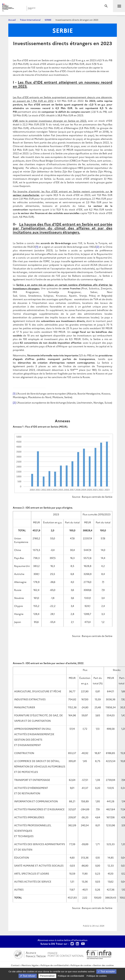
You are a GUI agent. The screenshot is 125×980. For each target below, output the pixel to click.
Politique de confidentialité (55, 965)
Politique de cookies (81, 965)
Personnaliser (47, 976)
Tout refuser (28, 976)
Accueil (12, 20)
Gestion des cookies (103, 965)
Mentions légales (30, 965)
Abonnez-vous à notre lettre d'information (62, 940)
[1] (37, 247)
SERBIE (48, 20)
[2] (98, 247)
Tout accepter (106, 971)
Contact (15, 965)
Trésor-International (30, 20)
